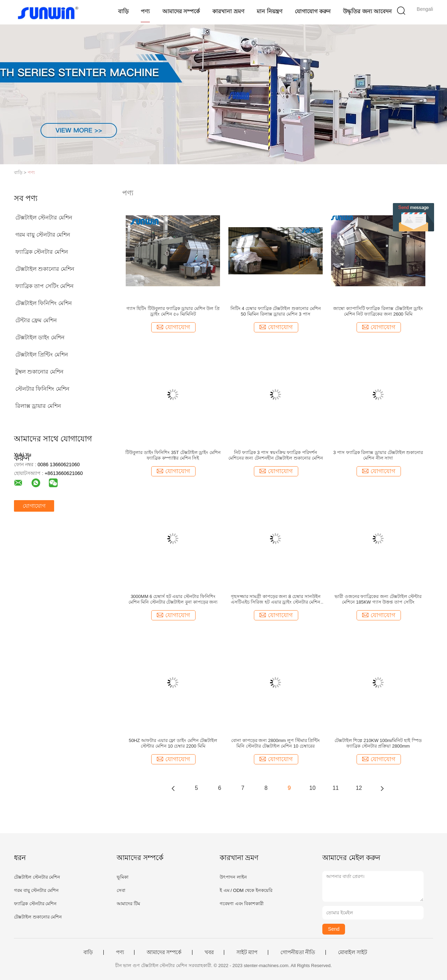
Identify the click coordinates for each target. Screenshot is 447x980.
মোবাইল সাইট (353, 952)
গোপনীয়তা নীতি (298, 952)
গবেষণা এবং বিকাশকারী (242, 904)
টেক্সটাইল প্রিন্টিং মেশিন (42, 355)
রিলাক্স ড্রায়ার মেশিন (38, 406)
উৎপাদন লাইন (233, 877)
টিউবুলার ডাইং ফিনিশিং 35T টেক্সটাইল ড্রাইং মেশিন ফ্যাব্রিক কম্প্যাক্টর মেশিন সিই (173, 455)
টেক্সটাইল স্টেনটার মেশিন (44, 218)
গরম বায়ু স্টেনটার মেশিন (43, 235)
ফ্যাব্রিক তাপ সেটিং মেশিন (45, 286)
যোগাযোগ (34, 506)
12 (359, 788)
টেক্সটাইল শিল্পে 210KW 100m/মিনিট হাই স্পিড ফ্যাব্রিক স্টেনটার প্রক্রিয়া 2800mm (378, 743)
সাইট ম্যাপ (247, 952)
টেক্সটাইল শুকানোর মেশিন (45, 269)
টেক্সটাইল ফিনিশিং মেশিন (44, 303)
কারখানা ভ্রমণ (228, 11)
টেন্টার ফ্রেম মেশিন (36, 320)
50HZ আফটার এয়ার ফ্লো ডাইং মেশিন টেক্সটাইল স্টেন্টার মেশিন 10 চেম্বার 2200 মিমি (173, 743)
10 (313, 788)
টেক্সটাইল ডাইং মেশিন (40, 337)
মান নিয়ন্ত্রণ (269, 11)
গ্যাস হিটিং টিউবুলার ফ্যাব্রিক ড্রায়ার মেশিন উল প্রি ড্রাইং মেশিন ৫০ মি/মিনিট (173, 311)
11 (336, 788)
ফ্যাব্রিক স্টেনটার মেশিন (42, 252)
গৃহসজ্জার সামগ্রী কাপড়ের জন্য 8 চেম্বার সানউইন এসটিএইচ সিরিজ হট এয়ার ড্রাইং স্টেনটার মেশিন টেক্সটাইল (276, 599)
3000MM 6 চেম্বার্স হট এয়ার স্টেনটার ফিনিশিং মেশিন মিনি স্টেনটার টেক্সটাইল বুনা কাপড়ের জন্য (173, 599)
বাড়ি (123, 11)
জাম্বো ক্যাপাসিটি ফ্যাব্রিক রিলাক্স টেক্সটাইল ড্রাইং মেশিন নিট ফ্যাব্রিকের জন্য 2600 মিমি (378, 311)
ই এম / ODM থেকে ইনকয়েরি (246, 890)
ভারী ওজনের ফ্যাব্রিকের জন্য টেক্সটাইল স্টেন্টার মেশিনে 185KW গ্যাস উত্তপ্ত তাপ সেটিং (378, 599)
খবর (209, 952)
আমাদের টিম (128, 904)
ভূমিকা (123, 877)
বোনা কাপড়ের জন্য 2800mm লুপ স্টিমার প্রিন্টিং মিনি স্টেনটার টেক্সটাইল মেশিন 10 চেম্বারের (276, 743)
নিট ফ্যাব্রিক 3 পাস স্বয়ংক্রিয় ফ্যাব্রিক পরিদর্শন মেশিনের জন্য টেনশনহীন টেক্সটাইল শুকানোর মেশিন (276, 455)
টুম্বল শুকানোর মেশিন (39, 372)
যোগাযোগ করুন (313, 11)
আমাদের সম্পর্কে (181, 11)
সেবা (121, 890)
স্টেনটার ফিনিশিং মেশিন (42, 389)
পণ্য (145, 11)
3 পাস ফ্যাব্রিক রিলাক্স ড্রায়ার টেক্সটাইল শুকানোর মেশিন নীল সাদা (378, 455)
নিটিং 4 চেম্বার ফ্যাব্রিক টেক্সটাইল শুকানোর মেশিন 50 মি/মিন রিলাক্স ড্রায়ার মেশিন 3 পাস (276, 311)
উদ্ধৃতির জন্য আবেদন (367, 11)
